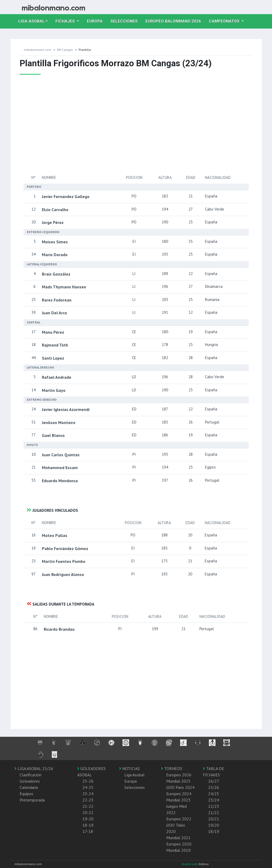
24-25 (88, 787)
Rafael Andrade (57, 377)
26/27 (214, 781)
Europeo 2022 (179, 819)
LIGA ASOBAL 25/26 (34, 768)
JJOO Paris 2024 (180, 787)
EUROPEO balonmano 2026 (175, 21)
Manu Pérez (53, 332)
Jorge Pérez (53, 222)
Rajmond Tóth (55, 345)
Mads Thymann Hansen (64, 287)
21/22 (214, 812)
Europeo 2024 (179, 794)
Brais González (56, 274)
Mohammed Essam (60, 468)
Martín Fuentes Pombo (64, 561)
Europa (97, 21)
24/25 (214, 794)
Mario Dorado (55, 255)
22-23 (88, 800)
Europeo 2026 (179, 775)
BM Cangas (65, 50)
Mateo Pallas (55, 535)
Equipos (26, 794)
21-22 (88, 806)
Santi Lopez (53, 358)
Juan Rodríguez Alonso (63, 574)
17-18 (88, 831)
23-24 (88, 794)
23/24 (214, 800)
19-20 (88, 819)
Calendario (29, 787)
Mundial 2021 (178, 838)
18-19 (88, 825)
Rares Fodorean (57, 300)
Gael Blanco (53, 435)
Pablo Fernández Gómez (65, 548)
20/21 (214, 819)
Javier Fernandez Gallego (66, 196)
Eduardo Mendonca (60, 481)
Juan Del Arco (54, 313)
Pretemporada (32, 800)
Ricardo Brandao (59, 629)
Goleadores (30, 781)
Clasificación (30, 775)
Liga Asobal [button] (32, 21)
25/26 (214, 787)
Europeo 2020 (179, 844)
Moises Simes (55, 242)
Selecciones (126, 21)
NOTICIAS (129, 768)
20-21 (88, 812)
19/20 (214, 825)
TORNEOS (172, 768)
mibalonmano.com (38, 50)
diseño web (190, 864)
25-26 (88, 781)
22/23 (214, 806)
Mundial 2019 (178, 850)
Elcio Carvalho (55, 210)
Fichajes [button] (66, 21)
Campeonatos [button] (225, 21)
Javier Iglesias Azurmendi (66, 409)
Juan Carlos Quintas (61, 455)
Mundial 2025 (178, 781)
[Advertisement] (117, 124)
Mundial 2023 (178, 800)
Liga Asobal (134, 775)
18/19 (214, 831)
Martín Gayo (54, 390)
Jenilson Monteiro (59, 422)
